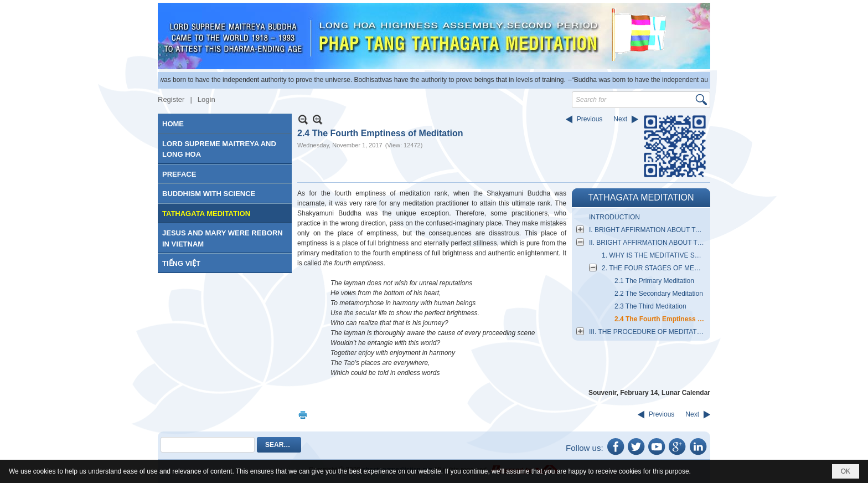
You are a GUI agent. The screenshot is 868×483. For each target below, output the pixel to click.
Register (171, 99)
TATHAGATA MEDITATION (641, 197)
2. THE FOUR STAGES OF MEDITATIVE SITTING (655, 268)
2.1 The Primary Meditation (654, 281)
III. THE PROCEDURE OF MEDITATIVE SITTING (648, 332)
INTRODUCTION (614, 217)
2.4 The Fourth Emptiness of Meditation (661, 319)
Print (303, 415)
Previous (590, 119)
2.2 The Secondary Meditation (659, 294)
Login (206, 99)
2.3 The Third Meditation (650, 306)
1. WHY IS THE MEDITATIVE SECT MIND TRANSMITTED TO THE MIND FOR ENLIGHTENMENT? (655, 255)
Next (620, 119)
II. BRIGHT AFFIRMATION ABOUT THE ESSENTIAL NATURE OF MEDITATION (648, 243)
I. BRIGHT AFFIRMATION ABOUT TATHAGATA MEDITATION (648, 230)
